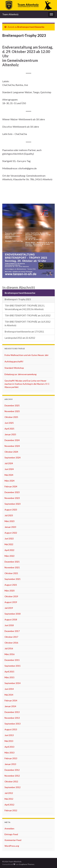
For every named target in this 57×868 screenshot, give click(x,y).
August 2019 (11, 602)
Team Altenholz (10, 14)
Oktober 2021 (11, 573)
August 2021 (11, 585)
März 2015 (9, 677)
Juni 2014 (9, 689)
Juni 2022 (9, 539)
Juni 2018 (9, 625)
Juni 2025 (9, 423)
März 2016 (9, 654)
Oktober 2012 (11, 781)
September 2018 (13, 614)
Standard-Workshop (14, 368)
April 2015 (9, 672)
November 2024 (12, 446)
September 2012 (13, 787)
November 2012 (12, 776)
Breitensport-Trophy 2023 (18, 299)
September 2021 (13, 579)
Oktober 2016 (11, 643)
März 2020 (9, 591)
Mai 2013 (9, 741)
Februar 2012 (11, 810)
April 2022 (9, 550)
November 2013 (12, 718)
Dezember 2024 (12, 440)
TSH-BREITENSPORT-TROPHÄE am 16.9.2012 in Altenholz (28, 324)
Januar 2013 (10, 764)
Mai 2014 (9, 695)
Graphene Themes (27, 864)
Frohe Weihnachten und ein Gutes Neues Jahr (27, 355)
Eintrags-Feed (11, 834)
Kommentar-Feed (13, 840)
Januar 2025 (10, 434)
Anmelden (9, 828)
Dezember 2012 (12, 770)
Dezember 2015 (12, 660)
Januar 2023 (10, 527)
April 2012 (9, 805)
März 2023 (9, 521)
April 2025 (9, 429)
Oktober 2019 (11, 596)
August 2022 (11, 533)
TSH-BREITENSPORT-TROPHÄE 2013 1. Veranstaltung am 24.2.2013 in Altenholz (25, 307)
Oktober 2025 (11, 417)
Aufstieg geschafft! (14, 361)
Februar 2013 (11, 758)
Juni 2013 (9, 735)
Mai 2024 (9, 475)
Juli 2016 (9, 648)
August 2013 (11, 729)
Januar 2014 (10, 706)
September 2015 (13, 666)
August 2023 (11, 510)
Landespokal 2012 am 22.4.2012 (20, 338)
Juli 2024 (9, 463)
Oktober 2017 (11, 637)
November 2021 (12, 567)
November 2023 (12, 498)
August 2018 (11, 619)
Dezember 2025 (12, 405)
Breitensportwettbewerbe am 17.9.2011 (24, 332)
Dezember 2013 (12, 712)
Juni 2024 (9, 469)
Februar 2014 (11, 700)
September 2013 (13, 724)
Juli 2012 (9, 793)
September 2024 (13, 458)
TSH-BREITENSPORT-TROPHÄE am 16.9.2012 (28, 315)
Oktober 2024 (11, 452)
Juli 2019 (9, 608)
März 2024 (9, 481)
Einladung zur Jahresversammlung (21, 374)
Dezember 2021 (12, 562)
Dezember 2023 (12, 492)
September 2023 (13, 504)
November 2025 (12, 411)
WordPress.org (12, 846)
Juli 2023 (9, 515)
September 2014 (13, 683)
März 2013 (9, 753)
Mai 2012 (9, 799)
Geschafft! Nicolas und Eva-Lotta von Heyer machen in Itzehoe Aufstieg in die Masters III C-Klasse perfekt (27, 384)
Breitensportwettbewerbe (31, 27)
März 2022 (9, 556)
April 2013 (9, 747)
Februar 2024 (11, 486)
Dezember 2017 (12, 631)
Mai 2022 (9, 544)
